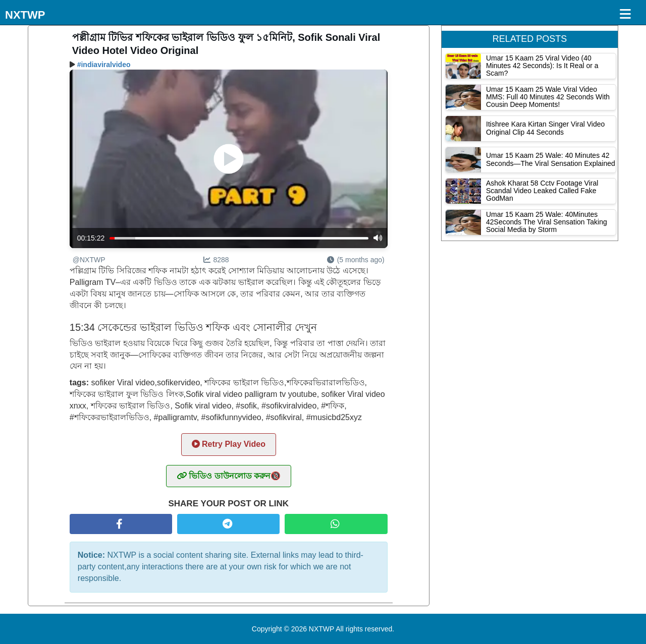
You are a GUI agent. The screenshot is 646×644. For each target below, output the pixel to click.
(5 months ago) (356, 260)
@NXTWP (89, 260)
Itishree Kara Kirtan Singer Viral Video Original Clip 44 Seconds (545, 128)
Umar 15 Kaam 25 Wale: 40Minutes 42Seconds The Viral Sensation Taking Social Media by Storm (547, 222)
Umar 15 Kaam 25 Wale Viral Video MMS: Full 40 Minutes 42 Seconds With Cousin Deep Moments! (548, 97)
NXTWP (25, 15)
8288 (216, 260)
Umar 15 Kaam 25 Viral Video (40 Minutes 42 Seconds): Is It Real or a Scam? (542, 66)
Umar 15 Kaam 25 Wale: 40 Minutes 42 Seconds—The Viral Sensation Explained (551, 159)
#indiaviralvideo (104, 65)
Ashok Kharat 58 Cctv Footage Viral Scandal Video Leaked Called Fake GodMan (542, 191)
